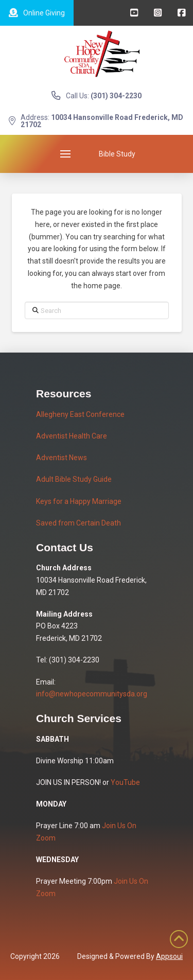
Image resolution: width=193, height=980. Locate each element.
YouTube (125, 782)
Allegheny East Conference (80, 414)
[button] (65, 154)
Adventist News (62, 458)
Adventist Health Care (72, 436)
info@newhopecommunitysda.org (92, 694)
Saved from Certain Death (78, 523)
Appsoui (169, 956)
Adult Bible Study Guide (74, 479)
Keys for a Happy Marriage (79, 501)
